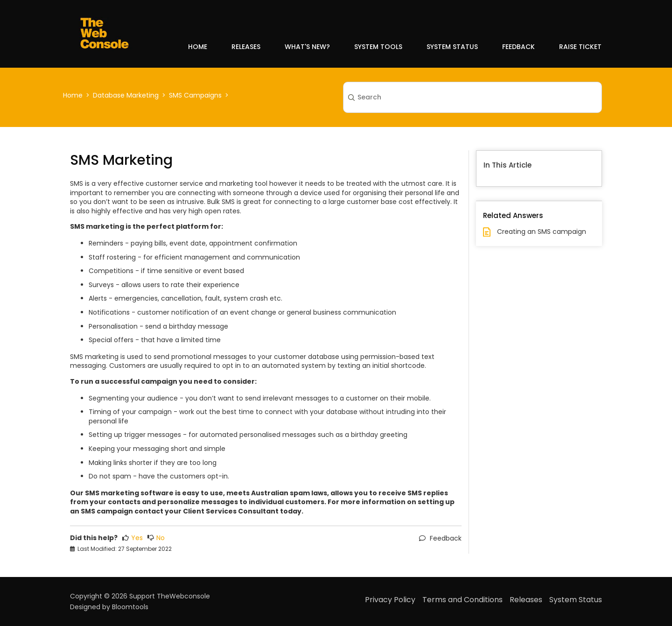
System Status (452, 47)
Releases (246, 47)
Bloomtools (130, 607)
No (156, 538)
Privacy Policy (390, 600)
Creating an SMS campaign (542, 232)
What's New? (307, 47)
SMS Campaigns (195, 95)
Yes (133, 538)
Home (198, 47)
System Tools (378, 47)
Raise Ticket (580, 47)
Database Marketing (126, 95)
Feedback (518, 47)
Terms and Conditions (462, 600)
